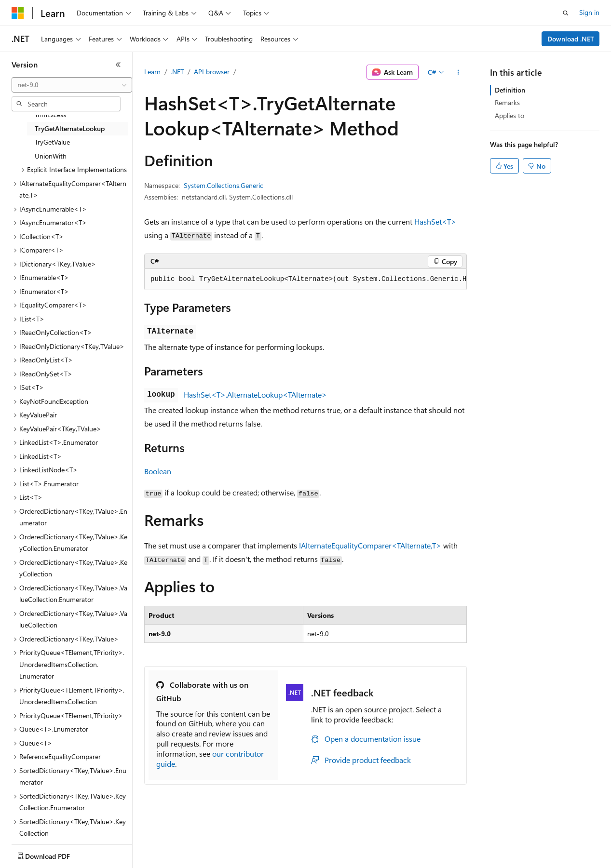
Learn (152, 72)
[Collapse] (118, 65)
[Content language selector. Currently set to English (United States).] (56, 854)
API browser (212, 72)
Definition (510, 90)
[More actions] (458, 72)
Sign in (589, 12)
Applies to (509, 115)
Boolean (158, 471)
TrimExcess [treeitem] (50, 114)
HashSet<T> (435, 221)
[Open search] (566, 13)
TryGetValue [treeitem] (52, 142)
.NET (177, 72)
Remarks (507, 102)
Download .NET (571, 39)
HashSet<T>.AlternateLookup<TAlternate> (255, 394)
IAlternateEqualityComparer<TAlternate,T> (370, 545)
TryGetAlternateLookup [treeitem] (70, 128)
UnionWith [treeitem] (51, 156)
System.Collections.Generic (224, 185)
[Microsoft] (18, 13)
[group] (305, 280)
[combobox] (72, 85)
